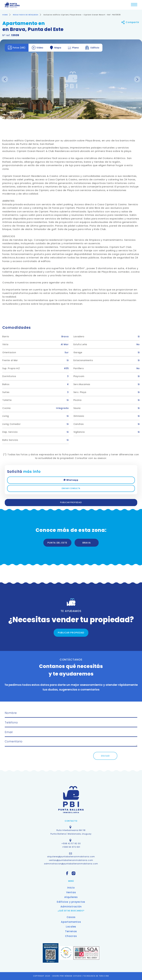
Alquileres (71, 897)
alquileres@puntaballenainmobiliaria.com (71, 857)
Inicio (71, 888)
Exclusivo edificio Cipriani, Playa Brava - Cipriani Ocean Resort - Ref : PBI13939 (82, 15)
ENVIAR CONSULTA (71, 488)
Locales (71, 927)
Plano (73, 48)
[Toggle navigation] (134, 5)
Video (37, 48)
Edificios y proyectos (71, 902)
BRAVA (87, 543)
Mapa (55, 48)
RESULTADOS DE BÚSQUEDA (26, 15)
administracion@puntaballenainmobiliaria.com (71, 864)
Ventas (71, 892)
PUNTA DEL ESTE (57, 543)
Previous (5, 79)
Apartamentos (71, 922)
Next (137, 79)
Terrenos (71, 931)
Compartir (130, 22)
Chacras (71, 936)
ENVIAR (105, 756)
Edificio (92, 48)
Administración (71, 907)
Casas (71, 917)
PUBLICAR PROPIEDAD (71, 502)
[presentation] (37, 758)
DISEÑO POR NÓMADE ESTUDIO (67, 976)
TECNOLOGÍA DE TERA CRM (96, 976)
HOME (5, 15)
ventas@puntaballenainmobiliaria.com (71, 860)
